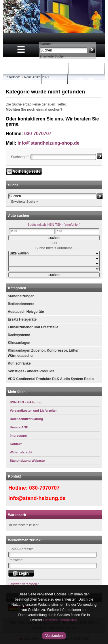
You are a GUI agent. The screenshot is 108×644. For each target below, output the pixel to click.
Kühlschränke (19, 363)
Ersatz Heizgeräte (22, 319)
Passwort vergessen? (23, 584)
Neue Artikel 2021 (37, 77)
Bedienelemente (21, 304)
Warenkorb (52, 68)
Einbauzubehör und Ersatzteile (33, 327)
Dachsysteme (19, 335)
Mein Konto (88, 68)
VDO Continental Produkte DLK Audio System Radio (51, 379)
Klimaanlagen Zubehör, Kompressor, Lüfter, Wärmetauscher (44, 353)
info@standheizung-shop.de (49, 143)
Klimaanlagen (19, 343)
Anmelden (85, 79)
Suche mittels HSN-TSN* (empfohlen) (54, 225)
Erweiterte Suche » (53, 56)
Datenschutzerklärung (60, 620)
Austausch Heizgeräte (26, 312)
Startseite (19, 68)
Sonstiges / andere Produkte (31, 371)
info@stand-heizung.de (37, 498)
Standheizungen (21, 296)
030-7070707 (38, 134)
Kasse (55, 79)
